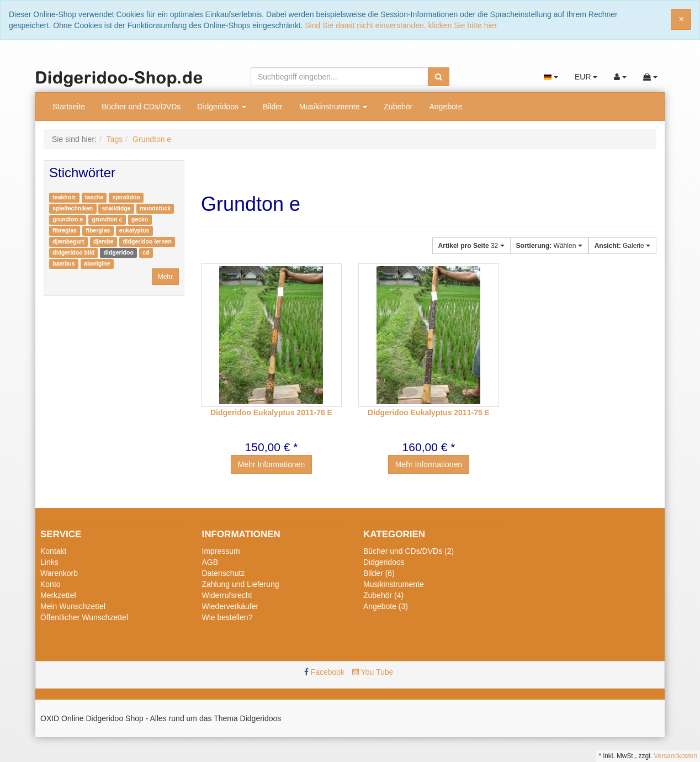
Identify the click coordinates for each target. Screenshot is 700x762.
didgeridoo (119, 252)
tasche (94, 197)
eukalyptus (134, 230)
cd (146, 252)
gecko (140, 219)
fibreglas (65, 230)
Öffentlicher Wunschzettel (84, 617)
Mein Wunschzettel (73, 606)
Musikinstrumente (333, 107)
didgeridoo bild (73, 252)
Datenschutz (224, 573)
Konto (51, 584)
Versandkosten (675, 756)
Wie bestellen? (227, 617)
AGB (210, 562)
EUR (586, 77)
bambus (63, 263)
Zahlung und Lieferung (241, 584)
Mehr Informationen (271, 464)
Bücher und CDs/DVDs (141, 107)
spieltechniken (73, 208)
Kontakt (53, 551)
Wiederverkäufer (230, 606)
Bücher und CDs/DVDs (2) (409, 551)
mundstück (155, 208)
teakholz (64, 197)
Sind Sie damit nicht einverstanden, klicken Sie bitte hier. (402, 25)
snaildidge (116, 208)
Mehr (165, 277)
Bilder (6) (379, 573)
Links (49, 562)
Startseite (69, 107)
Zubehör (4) (383, 595)
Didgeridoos (222, 107)
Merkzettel (58, 595)
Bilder (273, 107)
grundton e (68, 219)
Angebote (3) (386, 606)
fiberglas (98, 230)
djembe (104, 241)
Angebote (446, 107)
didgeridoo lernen (147, 241)
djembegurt (68, 241)
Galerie (622, 246)
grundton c (107, 219)
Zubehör (398, 107)
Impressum (221, 551)
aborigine (97, 263)
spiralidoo (126, 197)
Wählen (549, 246)
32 (471, 246)
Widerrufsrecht (227, 595)
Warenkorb (59, 573)
